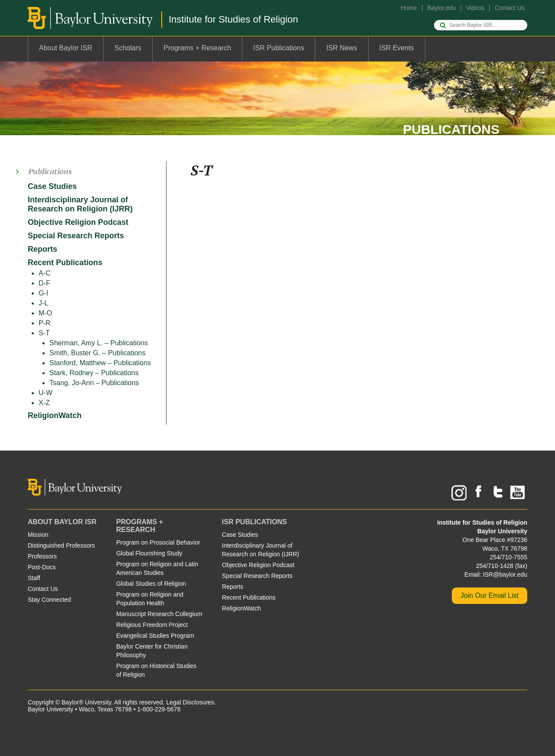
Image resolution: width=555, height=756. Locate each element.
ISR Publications (279, 48)
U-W (46, 393)
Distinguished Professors (61, 545)
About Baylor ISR (66, 48)
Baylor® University (86, 702)
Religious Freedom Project (152, 625)
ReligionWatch (55, 415)
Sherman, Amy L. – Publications (99, 343)
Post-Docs (42, 567)
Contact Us (510, 8)
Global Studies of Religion (151, 584)
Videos (475, 8)
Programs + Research (197, 48)
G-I (43, 293)
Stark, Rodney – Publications (94, 373)
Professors (42, 556)
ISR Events (397, 48)
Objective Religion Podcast (78, 222)
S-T (44, 333)
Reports (42, 249)
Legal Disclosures (190, 702)
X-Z (44, 403)
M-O (45, 313)
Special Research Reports (76, 236)
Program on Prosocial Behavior (158, 542)
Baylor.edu (441, 8)
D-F (44, 283)
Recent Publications (65, 263)
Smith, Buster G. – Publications (97, 353)
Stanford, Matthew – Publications (100, 363)
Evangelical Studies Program (155, 636)
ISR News (341, 48)
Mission (38, 535)
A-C (45, 273)
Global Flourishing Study (149, 553)
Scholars (128, 48)
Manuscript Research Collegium (159, 614)
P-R (45, 323)
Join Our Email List (490, 595)
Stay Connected (49, 600)
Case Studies (52, 186)
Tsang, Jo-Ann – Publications (94, 383)
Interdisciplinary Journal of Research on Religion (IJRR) (80, 204)
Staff (34, 578)
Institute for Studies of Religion (233, 19)
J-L (43, 303)
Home (409, 8)
